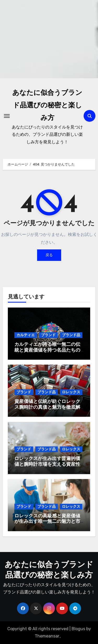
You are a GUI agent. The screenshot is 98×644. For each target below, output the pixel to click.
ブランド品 (71, 335)
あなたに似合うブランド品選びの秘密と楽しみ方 (47, 106)
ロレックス (71, 392)
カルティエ (26, 335)
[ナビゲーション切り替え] (7, 116)
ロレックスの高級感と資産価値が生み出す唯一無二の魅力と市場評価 (47, 522)
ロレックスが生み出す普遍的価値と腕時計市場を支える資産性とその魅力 (47, 464)
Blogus (78, 629)
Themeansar (47, 636)
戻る (49, 255)
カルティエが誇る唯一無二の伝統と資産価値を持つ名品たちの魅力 (47, 350)
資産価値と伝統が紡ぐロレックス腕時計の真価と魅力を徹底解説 (47, 407)
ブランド (48, 335)
